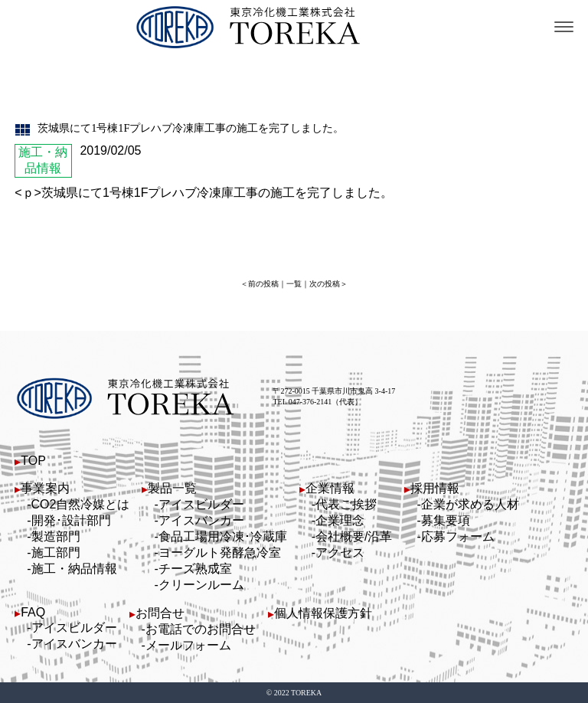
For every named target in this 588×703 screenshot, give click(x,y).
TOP (33, 461)
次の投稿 (325, 284)
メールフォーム (188, 645)
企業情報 (330, 488)
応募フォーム (458, 536)
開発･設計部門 (71, 520)
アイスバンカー (201, 520)
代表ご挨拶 (346, 504)
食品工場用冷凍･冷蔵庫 (223, 536)
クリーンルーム (201, 585)
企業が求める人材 (470, 504)
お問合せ (160, 613)
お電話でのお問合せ (201, 629)
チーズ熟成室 (195, 569)
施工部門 (56, 553)
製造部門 (56, 536)
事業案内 (45, 488)
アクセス (340, 553)
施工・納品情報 (74, 569)
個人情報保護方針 (323, 613)
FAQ (33, 612)
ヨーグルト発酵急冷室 (220, 553)
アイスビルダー (201, 504)
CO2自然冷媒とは (81, 504)
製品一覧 (172, 488)
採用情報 (435, 488)
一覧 (294, 284)
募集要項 (446, 520)
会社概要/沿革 (354, 536)
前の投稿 (263, 284)
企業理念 (340, 520)
